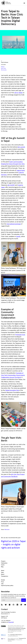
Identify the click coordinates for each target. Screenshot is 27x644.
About (3, 571)
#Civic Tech (3, 68)
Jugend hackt (21, 170)
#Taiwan (3, 67)
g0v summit (21, 147)
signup (24, 600)
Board (3, 574)
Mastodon (7, 530)
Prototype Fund (20, 335)
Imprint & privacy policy (7, 586)
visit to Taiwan (18, 93)
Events (3, 565)
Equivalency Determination (16, 635)
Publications (4, 563)
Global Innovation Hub (12, 390)
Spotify (18, 237)
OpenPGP (11, 622)
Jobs (2, 584)
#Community (4, 70)
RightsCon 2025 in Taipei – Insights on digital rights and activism (13, 545)
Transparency (5, 576)
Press (2, 582)
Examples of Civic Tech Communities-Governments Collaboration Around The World (13, 375)
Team (2, 572)
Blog (2, 567)
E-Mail (1, 599)
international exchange (14, 224)
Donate (3, 580)
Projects (3, 561)
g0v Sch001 (11, 185)
